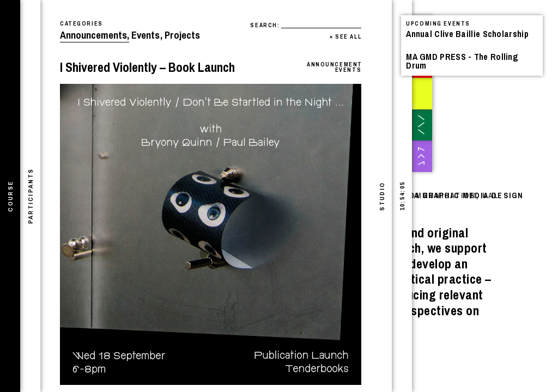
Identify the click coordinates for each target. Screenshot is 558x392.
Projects (182, 35)
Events (147, 35)
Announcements (95, 35)
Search (263, 25)
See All (345, 37)
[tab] (10, 196)
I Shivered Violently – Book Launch (147, 67)
